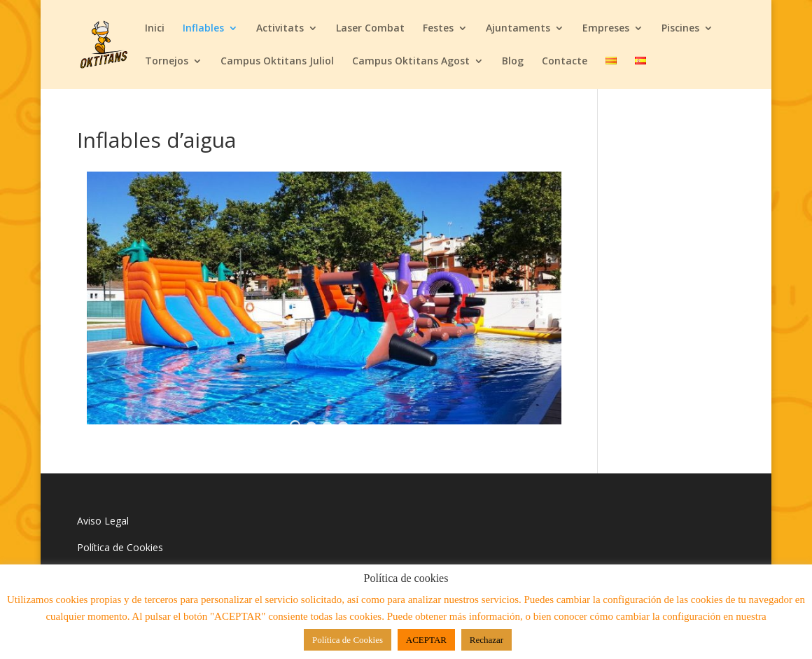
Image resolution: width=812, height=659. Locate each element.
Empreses (606, 29)
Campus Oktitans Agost (411, 62)
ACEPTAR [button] (426, 640)
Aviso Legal (103, 521)
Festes (438, 29)
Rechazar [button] (486, 640)
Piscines (680, 29)
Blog (513, 62)
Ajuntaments (518, 29)
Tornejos (167, 62)
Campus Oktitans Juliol (277, 62)
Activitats (280, 29)
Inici (155, 29)
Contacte (565, 62)
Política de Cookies (120, 547)
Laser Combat (370, 29)
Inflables (203, 29)
